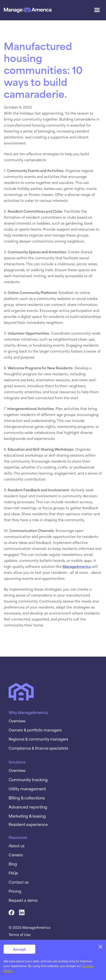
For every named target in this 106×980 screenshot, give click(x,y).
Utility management (27, 788)
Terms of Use (20, 935)
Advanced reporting (28, 807)
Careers (16, 855)
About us (17, 846)
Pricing (15, 891)
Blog (13, 864)
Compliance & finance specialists (38, 748)
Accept (19, 949)
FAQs (13, 873)
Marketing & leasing (27, 816)
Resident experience (28, 824)
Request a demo (23, 900)
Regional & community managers (38, 739)
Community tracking (28, 779)
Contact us (19, 882)
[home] (28, 10)
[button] (97, 10)
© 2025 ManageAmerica (29, 927)
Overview (17, 721)
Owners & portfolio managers (35, 730)
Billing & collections (27, 797)
